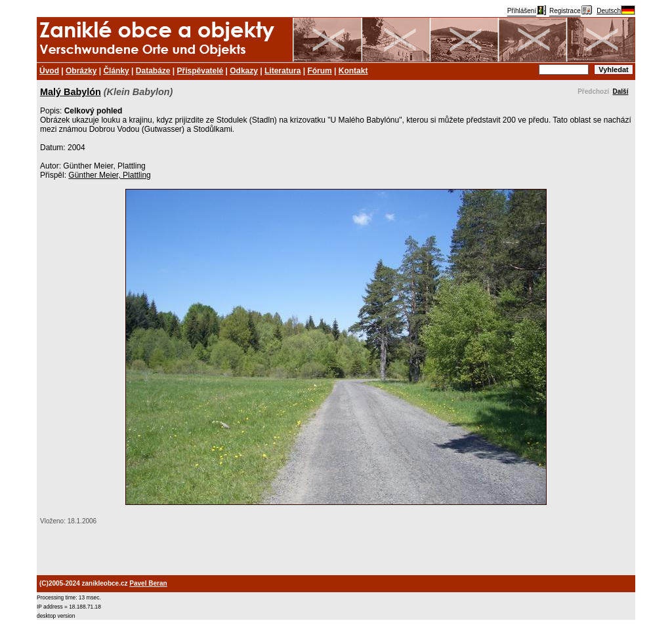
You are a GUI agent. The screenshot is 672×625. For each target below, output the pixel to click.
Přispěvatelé (200, 71)
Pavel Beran (148, 583)
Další (621, 91)
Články (116, 71)
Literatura (283, 71)
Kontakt (353, 71)
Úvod (49, 71)
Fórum (319, 71)
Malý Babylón (71, 92)
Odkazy (244, 71)
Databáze (153, 71)
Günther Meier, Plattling (109, 175)
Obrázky (81, 71)
